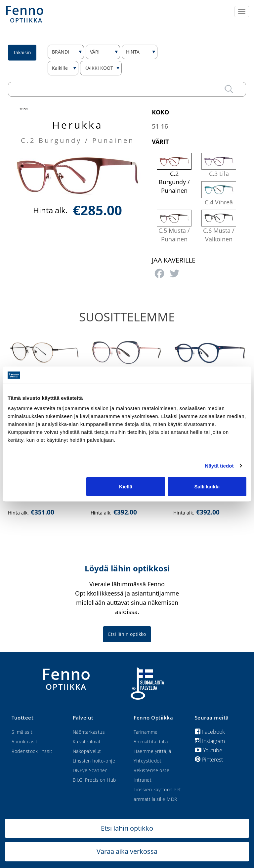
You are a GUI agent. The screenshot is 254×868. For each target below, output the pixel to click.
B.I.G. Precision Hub (94, 780)
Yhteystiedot (148, 761)
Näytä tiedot (219, 465)
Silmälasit (22, 732)
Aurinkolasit (24, 742)
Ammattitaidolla (151, 742)
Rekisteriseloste (151, 770)
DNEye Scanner (90, 770)
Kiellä (126, 487)
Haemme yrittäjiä (152, 751)
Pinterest (209, 760)
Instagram (210, 741)
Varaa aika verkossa (127, 851)
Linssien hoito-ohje (94, 761)
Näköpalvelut (87, 751)
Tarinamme (146, 732)
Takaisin (22, 52)
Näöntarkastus (89, 732)
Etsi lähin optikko (127, 634)
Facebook (210, 732)
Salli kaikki (207, 487)
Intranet (143, 780)
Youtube (209, 750)
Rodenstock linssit (32, 751)
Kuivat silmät (87, 742)
